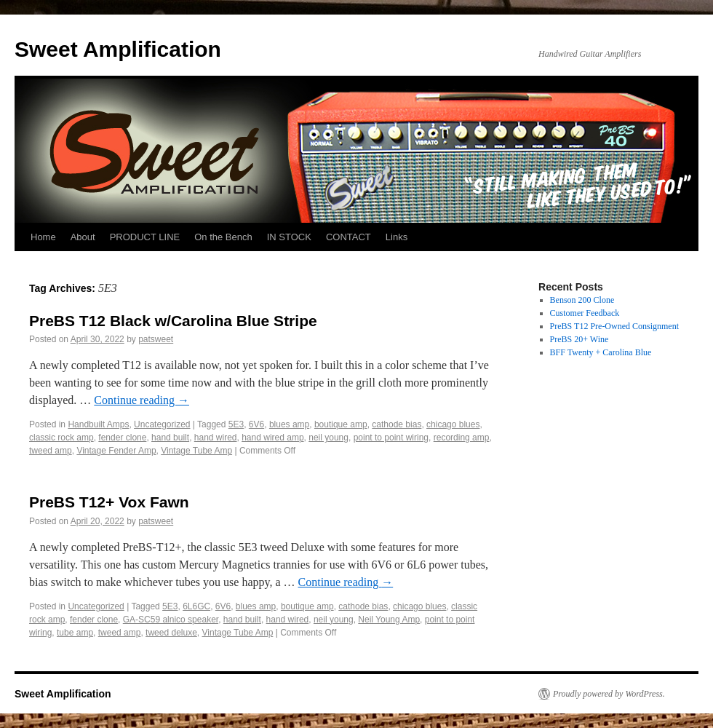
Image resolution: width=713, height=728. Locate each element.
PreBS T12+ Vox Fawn (109, 502)
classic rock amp (61, 438)
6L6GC (196, 606)
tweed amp (51, 451)
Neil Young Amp (389, 620)
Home (43, 237)
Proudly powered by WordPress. (609, 694)
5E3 (236, 424)
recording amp (462, 438)
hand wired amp (272, 438)
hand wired (216, 438)
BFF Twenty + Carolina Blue (601, 352)
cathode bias (397, 424)
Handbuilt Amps (98, 424)
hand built (170, 438)
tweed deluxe (171, 633)
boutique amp (341, 424)
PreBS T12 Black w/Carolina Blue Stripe (173, 321)
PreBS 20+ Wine (579, 339)
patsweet (156, 339)
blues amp (289, 424)
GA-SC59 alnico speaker (171, 620)
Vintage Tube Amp (196, 451)
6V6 (256, 424)
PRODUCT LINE (145, 237)
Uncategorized (162, 424)
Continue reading (142, 400)
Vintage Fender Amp (116, 451)
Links (397, 237)
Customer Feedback (585, 313)
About (83, 237)
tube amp (75, 633)
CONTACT (348, 237)
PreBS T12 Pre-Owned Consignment (614, 326)
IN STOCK (289, 237)
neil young (328, 438)
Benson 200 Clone (582, 300)
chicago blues (453, 424)
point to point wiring (391, 438)
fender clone (122, 438)
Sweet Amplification (118, 49)
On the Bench (223, 237)
